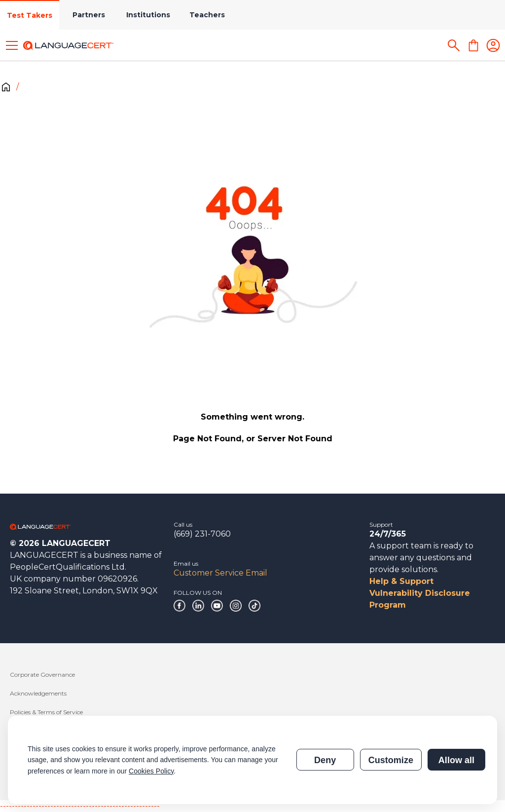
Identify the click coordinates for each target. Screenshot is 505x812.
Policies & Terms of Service (46, 712)
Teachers (207, 15)
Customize (391, 760)
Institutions (148, 15)
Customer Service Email (220, 573)
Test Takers (30, 15)
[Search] (454, 45)
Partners (89, 15)
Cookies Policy (151, 771)
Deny (325, 760)
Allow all (456, 760)
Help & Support (401, 581)
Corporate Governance (42, 675)
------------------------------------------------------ (80, 806)
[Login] (493, 45)
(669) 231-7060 (202, 534)
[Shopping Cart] (473, 45)
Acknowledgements (38, 693)
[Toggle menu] (12, 45)
